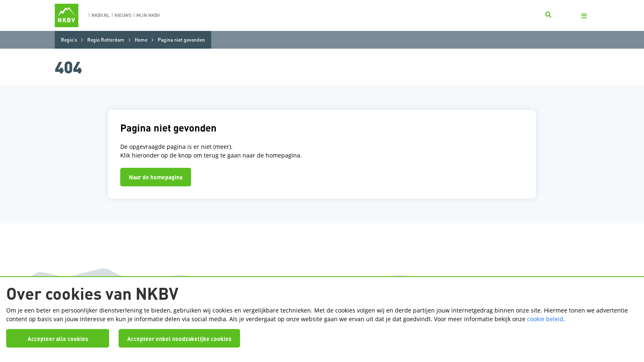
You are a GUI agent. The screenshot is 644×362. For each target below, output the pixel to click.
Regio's (69, 40)
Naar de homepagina (156, 177)
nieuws (123, 15)
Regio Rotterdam (106, 40)
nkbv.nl (100, 15)
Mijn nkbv (148, 15)
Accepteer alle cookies (58, 338)
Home (141, 40)
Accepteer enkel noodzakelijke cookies (179, 338)
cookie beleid (545, 319)
